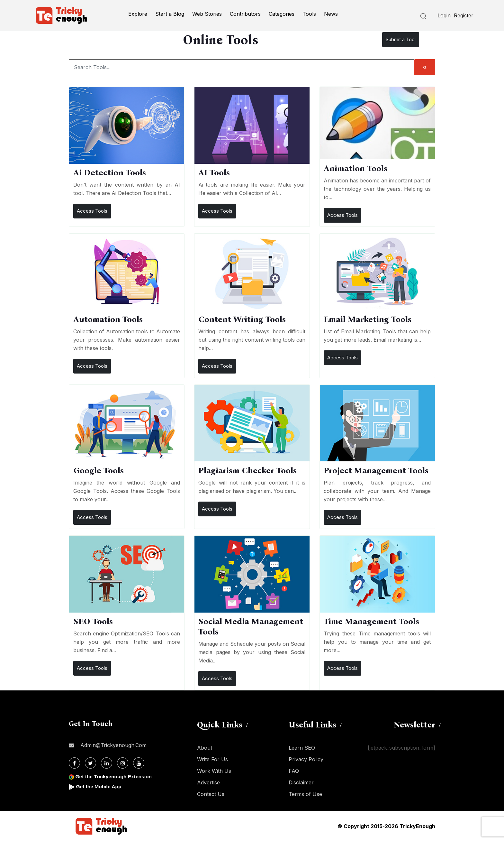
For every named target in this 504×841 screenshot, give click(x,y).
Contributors (245, 14)
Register (464, 15)
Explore (138, 14)
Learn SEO (302, 748)
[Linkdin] (107, 763)
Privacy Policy (306, 759)
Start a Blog (170, 14)
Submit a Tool (401, 39)
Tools (309, 14)
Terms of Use (305, 794)
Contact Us (211, 794)
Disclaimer (301, 782)
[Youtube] (139, 763)
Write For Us (212, 759)
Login (444, 15)
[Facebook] (74, 763)
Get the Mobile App (99, 786)
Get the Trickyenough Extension (115, 776)
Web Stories (207, 14)
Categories (282, 14)
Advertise (208, 782)
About (205, 748)
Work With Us (214, 771)
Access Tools (92, 211)
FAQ (294, 771)
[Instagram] (123, 763)
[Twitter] (90, 763)
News (331, 14)
